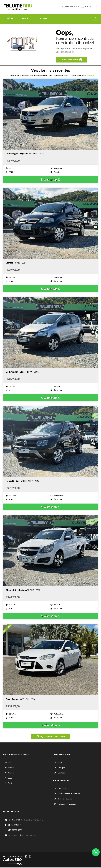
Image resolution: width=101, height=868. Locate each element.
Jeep (8, 778)
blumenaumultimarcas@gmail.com (20, 836)
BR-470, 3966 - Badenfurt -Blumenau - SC (24, 820)
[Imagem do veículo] (50, 115)
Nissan (9, 768)
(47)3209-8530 (13, 825)
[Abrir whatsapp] (96, 852)
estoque (91, 76)
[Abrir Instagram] (30, 857)
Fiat (8, 763)
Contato (42, 19)
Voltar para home (71, 60)
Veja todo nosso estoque (51, 737)
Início (10, 19)
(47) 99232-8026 (73, 6)
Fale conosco (61, 789)
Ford (8, 784)
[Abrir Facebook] (26, 857)
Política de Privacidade (65, 805)
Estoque (25, 19)
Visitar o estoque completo (67, 794)
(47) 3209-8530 (91, 6)
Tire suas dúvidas (63, 799)
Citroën (10, 773)
